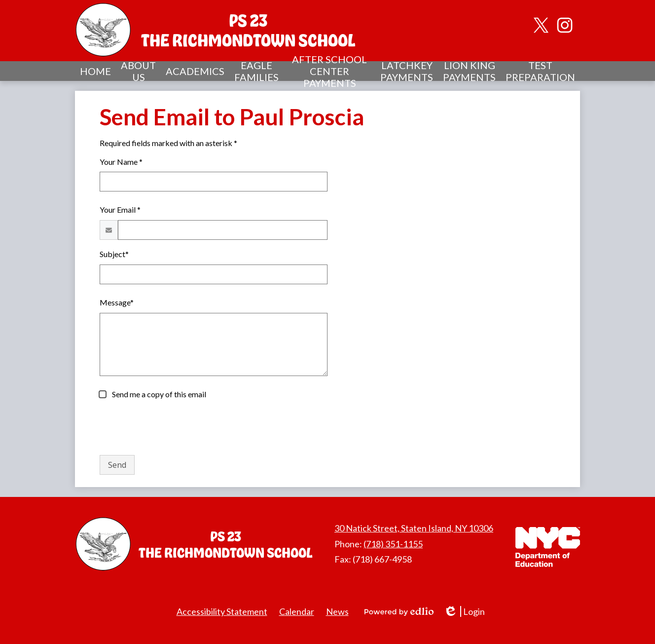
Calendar (297, 611)
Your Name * (121, 162)
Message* (117, 302)
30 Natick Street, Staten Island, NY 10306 (414, 528)
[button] (138, 71)
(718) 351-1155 (393, 544)
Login (464, 612)
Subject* (114, 254)
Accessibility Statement (222, 611)
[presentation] (175, 428)
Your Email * (120, 209)
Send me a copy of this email (158, 394)
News (337, 611)
